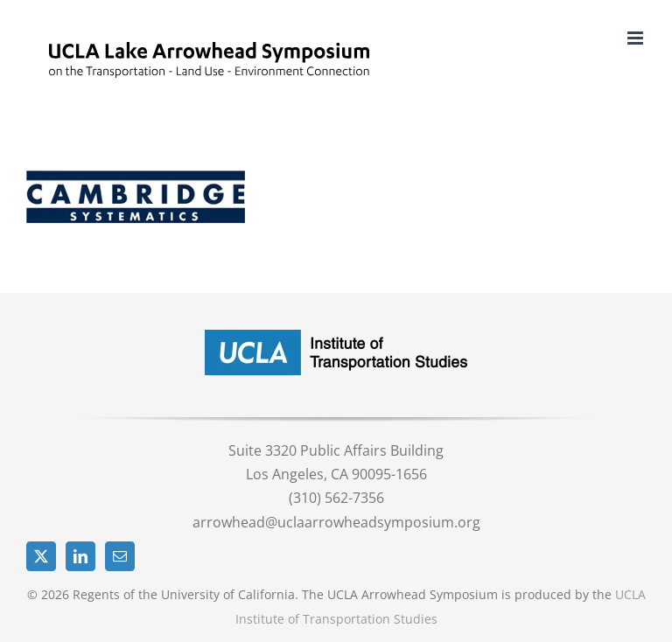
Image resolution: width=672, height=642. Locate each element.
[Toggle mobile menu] (637, 38)
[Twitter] (41, 556)
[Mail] (120, 556)
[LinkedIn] (80, 556)
